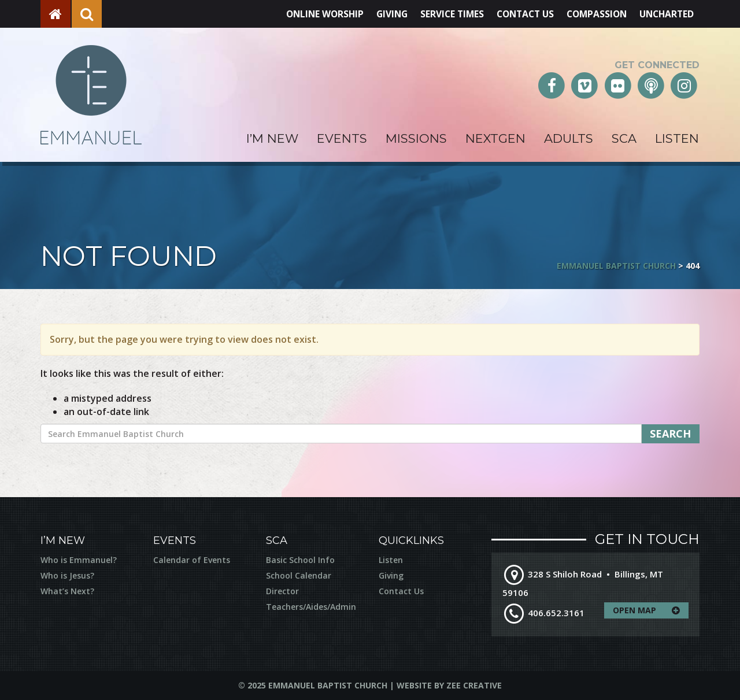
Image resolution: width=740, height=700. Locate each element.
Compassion (592, 14)
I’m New (272, 138)
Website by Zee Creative (449, 685)
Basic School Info (300, 560)
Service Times (441, 14)
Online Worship (310, 14)
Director (282, 591)
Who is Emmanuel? (79, 560)
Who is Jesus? (67, 575)
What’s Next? (67, 591)
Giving (380, 14)
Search (670, 434)
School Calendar (299, 575)
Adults (569, 138)
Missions (416, 138)
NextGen (495, 138)
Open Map (651, 610)
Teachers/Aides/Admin (311, 607)
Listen (677, 138)
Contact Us (517, 14)
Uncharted (665, 14)
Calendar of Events (192, 560)
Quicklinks (411, 540)
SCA (624, 138)
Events (342, 138)
